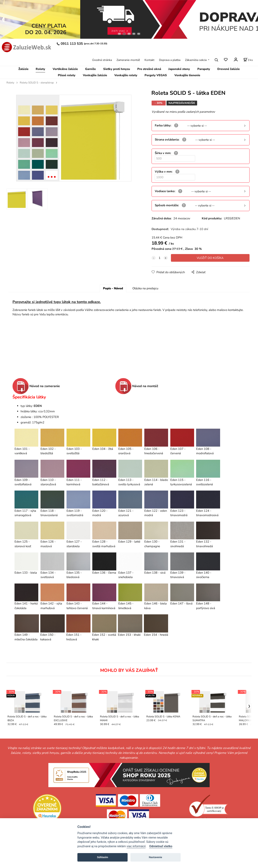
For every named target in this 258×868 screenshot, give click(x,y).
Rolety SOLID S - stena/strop (37, 83)
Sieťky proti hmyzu (117, 69)
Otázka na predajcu (145, 288)
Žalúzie (23, 69)
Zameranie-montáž (128, 60)
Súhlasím (102, 857)
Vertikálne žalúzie (65, 69)
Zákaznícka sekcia (196, 60)
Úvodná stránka (102, 60)
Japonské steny (179, 69)
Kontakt (149, 60)
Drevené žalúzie (228, 69)
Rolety (40, 69)
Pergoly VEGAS (156, 75)
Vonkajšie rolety (126, 75)
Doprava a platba (170, 60)
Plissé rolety (67, 75)
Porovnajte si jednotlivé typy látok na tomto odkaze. (57, 302)
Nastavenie (155, 857)
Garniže (90, 69)
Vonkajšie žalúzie (95, 75)
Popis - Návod (113, 288)
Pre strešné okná (149, 69)
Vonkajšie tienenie (187, 75)
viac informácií (136, 846)
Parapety (204, 69)
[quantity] (160, 258)
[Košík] (248, 60)
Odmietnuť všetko (161, 846)
